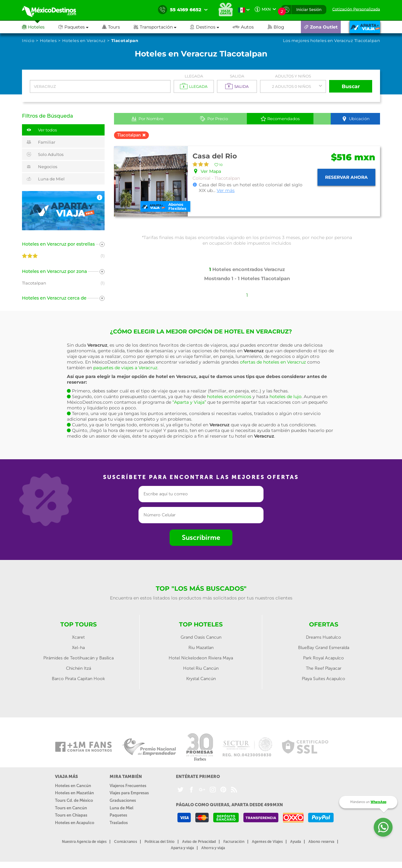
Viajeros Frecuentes (128, 786)
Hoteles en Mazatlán (74, 793)
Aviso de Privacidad (199, 842)
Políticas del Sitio (160, 842)
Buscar (351, 86)
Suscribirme (201, 538)
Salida (237, 76)
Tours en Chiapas (71, 815)
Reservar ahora (346, 177)
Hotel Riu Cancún (201, 668)
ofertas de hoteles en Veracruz (273, 362)
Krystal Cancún (201, 679)
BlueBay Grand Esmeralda (324, 648)
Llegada (194, 76)
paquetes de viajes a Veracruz (125, 368)
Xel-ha (78, 648)
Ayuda (296, 842)
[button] (162, 27)
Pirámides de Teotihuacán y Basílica (79, 658)
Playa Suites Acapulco (323, 679)
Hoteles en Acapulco (75, 823)
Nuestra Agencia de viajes (84, 842)
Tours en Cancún (71, 808)
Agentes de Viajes (267, 842)
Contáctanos (125, 842)
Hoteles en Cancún (73, 786)
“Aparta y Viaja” (189, 402)
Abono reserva (321, 842)
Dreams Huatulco (323, 637)
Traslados (119, 823)
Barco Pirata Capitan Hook (78, 679)
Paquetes (118, 815)
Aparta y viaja (182, 848)
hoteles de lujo (285, 397)
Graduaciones (123, 800)
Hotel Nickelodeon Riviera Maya (201, 658)
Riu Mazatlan (201, 648)
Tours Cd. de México (74, 800)
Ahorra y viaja (213, 848)
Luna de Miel (122, 808)
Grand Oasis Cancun (201, 637)
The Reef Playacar (324, 668)
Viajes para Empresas (129, 793)
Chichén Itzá (79, 668)
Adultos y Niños (293, 76)
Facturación (234, 842)
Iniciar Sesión (309, 10)
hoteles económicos (229, 397)
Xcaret (78, 637)
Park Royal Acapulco (323, 658)
